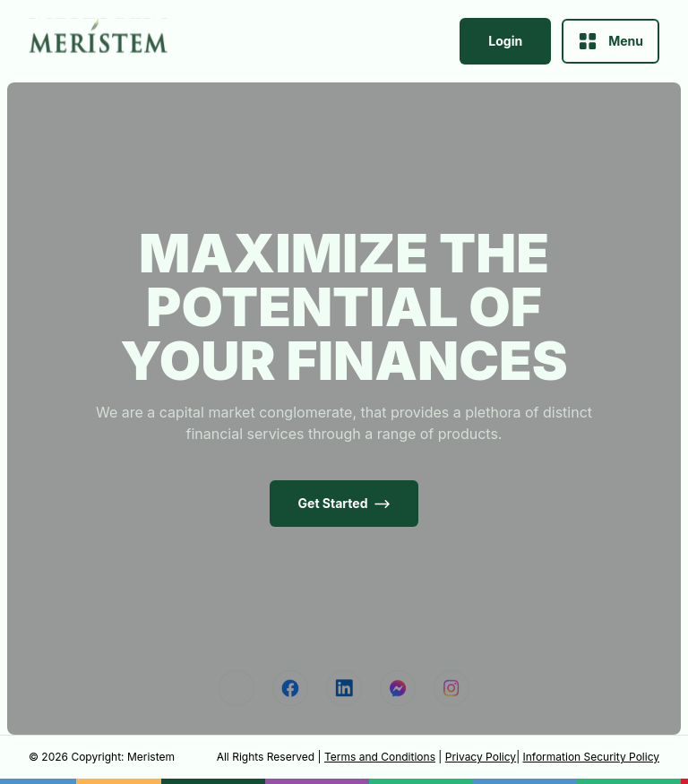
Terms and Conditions (380, 757)
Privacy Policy (481, 757)
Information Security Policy (591, 757)
